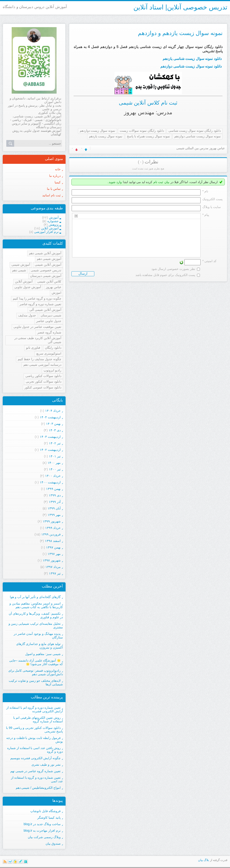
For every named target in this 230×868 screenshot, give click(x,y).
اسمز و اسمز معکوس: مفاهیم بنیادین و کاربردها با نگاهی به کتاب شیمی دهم (36, 605)
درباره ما (55, 176)
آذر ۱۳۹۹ (55, 502)
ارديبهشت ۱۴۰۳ (50, 437)
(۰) (141, 162)
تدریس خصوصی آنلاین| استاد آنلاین (180, 7)
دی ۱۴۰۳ (55, 430)
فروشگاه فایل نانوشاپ (45, 811)
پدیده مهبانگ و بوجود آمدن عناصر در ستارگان (38, 636)
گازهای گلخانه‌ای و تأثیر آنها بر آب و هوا (35, 597)
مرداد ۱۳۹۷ (53, 567)
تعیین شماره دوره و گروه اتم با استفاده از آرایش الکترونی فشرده (35, 709)
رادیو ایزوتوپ (52, 370)
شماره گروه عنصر (49, 332)
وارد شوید (115, 182)
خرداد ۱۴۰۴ (53, 411)
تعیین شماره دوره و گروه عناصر (40, 304)
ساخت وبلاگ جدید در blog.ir (42, 824)
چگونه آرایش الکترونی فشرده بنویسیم (35, 758)
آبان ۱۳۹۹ (54, 508)
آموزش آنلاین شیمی (48, 265)
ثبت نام (158, 182)
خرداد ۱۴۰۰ (53, 476)
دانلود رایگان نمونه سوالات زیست (142, 131)
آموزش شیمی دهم (49, 259)
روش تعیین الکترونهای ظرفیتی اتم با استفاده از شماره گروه (38, 719)
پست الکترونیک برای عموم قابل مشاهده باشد (165, 275)
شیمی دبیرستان (51, 315)
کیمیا (58, 182)
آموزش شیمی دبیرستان (46, 276)
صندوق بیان (53, 844)
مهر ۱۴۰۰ (54, 463)
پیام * (206, 215)
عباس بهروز (54, 287)
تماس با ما (54, 189)
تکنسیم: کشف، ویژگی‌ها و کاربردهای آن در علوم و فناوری (36, 615)
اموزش (56, 293)
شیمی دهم (19, 270)
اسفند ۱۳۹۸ (53, 541)
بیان (167, 182)
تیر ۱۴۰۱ (55, 456)
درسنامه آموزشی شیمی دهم (42, 365)
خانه (58, 169)
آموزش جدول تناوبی (28, 287)
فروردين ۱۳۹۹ (51, 534)
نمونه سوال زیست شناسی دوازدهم (198, 136)
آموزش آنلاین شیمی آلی (45, 310)
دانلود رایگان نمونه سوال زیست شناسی (195, 131)
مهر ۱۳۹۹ (54, 515)
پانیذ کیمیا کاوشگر (49, 818)
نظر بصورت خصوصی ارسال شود (173, 269)
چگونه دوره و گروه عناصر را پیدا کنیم (37, 298)
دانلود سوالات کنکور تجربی (44, 381)
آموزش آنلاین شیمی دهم (45, 253)
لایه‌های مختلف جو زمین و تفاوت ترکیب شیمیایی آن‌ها (36, 682)
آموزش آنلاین (24, 281)
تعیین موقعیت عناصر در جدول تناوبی (37, 327)
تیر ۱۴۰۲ (55, 443)
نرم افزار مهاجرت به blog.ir (42, 831)
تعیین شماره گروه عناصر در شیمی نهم (35, 771)
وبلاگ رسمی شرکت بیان (44, 837)
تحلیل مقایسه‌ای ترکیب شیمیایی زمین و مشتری (36, 625)
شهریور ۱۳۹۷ (52, 560)
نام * (205, 191)
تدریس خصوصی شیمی (46, 270)
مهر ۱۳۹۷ (54, 554)
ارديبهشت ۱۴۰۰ (50, 482)
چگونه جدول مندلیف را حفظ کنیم (40, 359)
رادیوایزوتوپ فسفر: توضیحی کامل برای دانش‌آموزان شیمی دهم (36, 672)
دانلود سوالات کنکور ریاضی (43, 376)
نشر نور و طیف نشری (46, 765)
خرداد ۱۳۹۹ (53, 528)
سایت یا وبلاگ (212, 207)
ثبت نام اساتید (51, 195)
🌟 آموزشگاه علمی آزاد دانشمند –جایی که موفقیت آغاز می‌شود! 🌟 (36, 662)
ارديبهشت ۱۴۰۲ (50, 450)
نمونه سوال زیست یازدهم (106, 136)
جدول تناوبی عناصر (49, 321)
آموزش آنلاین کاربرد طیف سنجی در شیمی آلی (38, 340)
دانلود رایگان (53, 348)
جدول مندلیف (27, 315)
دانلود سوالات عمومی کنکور (43, 387)
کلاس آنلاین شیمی (49, 281)
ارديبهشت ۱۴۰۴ (50, 417)
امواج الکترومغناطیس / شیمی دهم (38, 788)
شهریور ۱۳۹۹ (52, 521)
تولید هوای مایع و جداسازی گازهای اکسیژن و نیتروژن (40, 646)
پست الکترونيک (212, 199)
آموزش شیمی (21, 265)
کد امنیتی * (209, 261)
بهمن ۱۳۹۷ (53, 547)
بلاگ (206, 860)
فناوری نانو (33, 348)
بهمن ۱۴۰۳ (53, 424)
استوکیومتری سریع (49, 353)
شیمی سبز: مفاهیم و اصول (43, 654)
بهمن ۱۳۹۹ (53, 489)
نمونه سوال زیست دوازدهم (98, 131)
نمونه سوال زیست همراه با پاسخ (148, 136)
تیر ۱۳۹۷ (55, 573)
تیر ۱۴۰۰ (55, 469)
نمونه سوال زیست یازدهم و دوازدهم (180, 33)
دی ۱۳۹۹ (55, 495)
